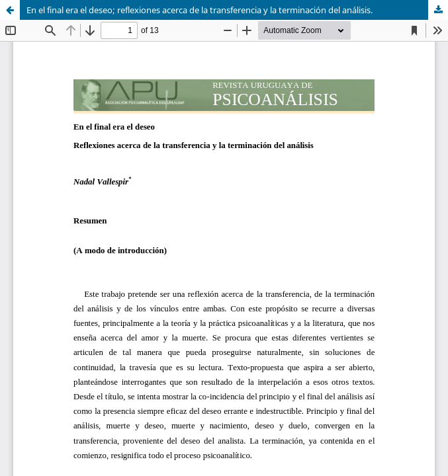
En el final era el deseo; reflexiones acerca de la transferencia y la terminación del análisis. (200, 10)
